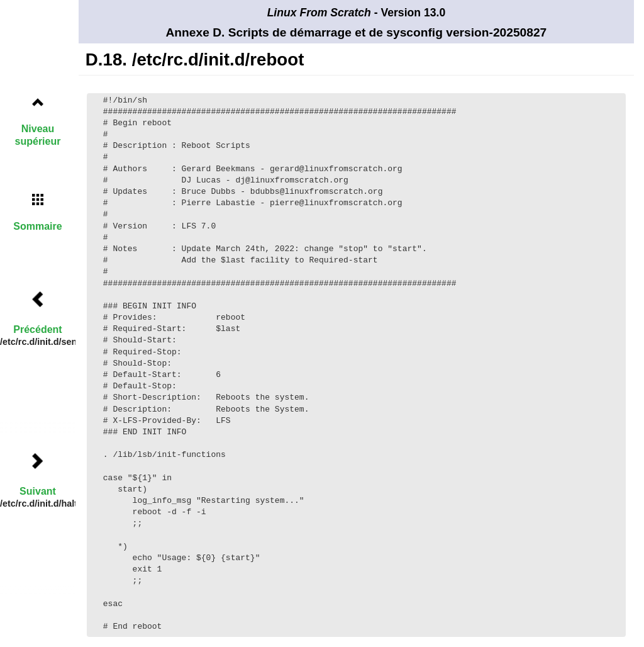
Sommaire (37, 226)
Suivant (38, 491)
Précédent (37, 329)
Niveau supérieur (38, 135)
